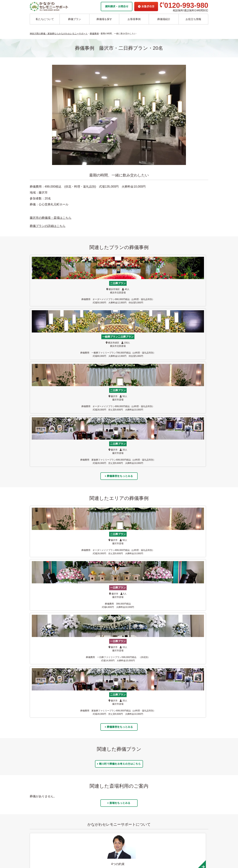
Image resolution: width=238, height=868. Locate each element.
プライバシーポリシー (128, 832)
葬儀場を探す (104, 19)
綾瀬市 (98, 626)
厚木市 (52, 651)
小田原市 (188, 651)
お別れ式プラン (40, 748)
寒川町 (188, 626)
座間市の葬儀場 (69, 765)
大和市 (143, 613)
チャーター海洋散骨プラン (131, 725)
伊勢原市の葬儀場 (99, 742)
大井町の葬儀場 (98, 765)
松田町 (143, 663)
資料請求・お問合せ (117, 6)
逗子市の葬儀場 (69, 736)
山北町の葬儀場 (98, 777)
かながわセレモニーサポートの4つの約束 (140, 742)
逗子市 (188, 601)
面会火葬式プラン (41, 736)
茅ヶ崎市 (98, 601)
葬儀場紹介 (164, 19)
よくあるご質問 (124, 827)
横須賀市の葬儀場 (99, 719)
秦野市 (143, 651)
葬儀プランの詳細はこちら (48, 226)
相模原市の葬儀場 (99, 725)
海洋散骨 (120, 713)
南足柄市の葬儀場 (99, 759)
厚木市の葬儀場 (98, 736)
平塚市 (143, 626)
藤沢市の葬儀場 (69, 719)
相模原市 (143, 638)
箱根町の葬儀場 (98, 788)
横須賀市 (98, 638)
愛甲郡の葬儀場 (98, 731)
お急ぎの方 (146, 6)
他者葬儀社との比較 (127, 748)
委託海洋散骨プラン (127, 719)
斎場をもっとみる (119, 507)
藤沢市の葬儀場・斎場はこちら (51, 218)
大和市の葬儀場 (69, 754)
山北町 (188, 663)
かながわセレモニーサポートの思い (136, 736)
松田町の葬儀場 (98, 771)
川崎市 (52, 638)
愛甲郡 (188, 638)
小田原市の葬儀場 (99, 754)
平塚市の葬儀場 (69, 777)
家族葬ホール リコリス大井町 (132, 809)
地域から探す (123, 786)
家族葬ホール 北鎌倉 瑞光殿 (131, 804)
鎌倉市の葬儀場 (69, 731)
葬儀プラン (75, 19)
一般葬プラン (38, 731)
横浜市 (98, 613)
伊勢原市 (98, 651)
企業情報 (120, 815)
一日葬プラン (38, 719)
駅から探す (122, 792)
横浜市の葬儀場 (69, 748)
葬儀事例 (121, 765)
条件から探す (123, 798)
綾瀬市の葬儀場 (69, 771)
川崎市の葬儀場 (69, 788)
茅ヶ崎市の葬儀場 (71, 725)
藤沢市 (52, 601)
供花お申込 (121, 838)
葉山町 (52, 613)
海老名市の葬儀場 (71, 759)
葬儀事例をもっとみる (119, 328)
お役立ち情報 (193, 19)
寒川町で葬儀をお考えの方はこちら (119, 468)
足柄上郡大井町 (98, 663)
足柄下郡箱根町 (98, 676)
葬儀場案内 (66, 713)
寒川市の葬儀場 (69, 782)
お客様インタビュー (127, 759)
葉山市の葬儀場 (69, 742)
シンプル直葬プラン (42, 742)
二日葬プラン (38, 725)
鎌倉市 (143, 601)
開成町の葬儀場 (98, 782)
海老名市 (188, 613)
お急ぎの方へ (123, 821)
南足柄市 (52, 663)
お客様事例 (134, 19)
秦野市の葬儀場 (98, 748)
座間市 (52, 626)
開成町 (52, 676)
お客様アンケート (126, 771)
